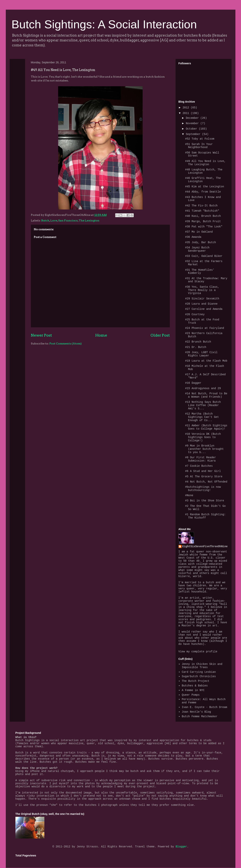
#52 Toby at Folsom (200, 139)
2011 (187, 113)
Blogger (181, 847)
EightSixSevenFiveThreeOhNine (205, 546)
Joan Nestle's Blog (196, 712)
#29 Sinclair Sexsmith (202, 299)
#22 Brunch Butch (198, 342)
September (194, 134)
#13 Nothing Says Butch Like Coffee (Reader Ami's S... (203, 405)
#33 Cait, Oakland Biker (204, 256)
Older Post (160, 335)
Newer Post (41, 335)
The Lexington (89, 220)
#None (189, 495)
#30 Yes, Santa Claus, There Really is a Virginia (202, 290)
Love (54, 220)
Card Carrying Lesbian (199, 672)
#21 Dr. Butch (196, 347)
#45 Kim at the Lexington (205, 187)
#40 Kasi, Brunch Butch (203, 216)
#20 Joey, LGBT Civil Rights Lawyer (201, 354)
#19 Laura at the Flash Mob (206, 361)
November (193, 123)
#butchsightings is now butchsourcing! (203, 489)
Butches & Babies (195, 686)
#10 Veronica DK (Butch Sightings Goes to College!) (203, 437)
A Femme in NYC (193, 690)
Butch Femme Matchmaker (200, 716)
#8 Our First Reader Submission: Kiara (200, 459)
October (192, 129)
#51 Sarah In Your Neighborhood (199, 146)
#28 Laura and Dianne (201, 304)
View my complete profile (198, 652)
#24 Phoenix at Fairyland (205, 328)
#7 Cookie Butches (199, 466)
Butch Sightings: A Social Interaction (104, 24)
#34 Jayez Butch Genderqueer (197, 249)
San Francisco (68, 220)
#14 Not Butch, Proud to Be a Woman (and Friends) (206, 395)
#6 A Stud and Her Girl (203, 471)
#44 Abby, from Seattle (203, 192)
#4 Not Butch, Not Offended (206, 482)
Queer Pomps (191, 695)
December (193, 118)
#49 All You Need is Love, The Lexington (205, 163)
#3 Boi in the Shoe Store (205, 501)
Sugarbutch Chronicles (199, 676)
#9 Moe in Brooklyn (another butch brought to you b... (204, 449)
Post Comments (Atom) (66, 344)
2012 (187, 108)
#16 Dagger (193, 383)
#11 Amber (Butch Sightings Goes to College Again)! (206, 427)
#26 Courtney (195, 314)
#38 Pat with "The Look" (204, 227)
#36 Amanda (193, 237)
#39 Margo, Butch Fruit (203, 221)
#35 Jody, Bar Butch (200, 242)
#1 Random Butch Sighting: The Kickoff (205, 516)
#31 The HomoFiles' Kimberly (200, 272)
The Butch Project (196, 681)
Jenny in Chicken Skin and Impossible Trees (202, 666)
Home (101, 335)
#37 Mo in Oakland (199, 232)
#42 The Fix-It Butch (201, 206)
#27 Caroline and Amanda (204, 309)
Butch (45, 220)
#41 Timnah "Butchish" (202, 211)
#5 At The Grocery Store (204, 477)
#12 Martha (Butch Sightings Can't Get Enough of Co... (202, 417)
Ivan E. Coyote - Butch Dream (204, 707)
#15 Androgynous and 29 (203, 388)
